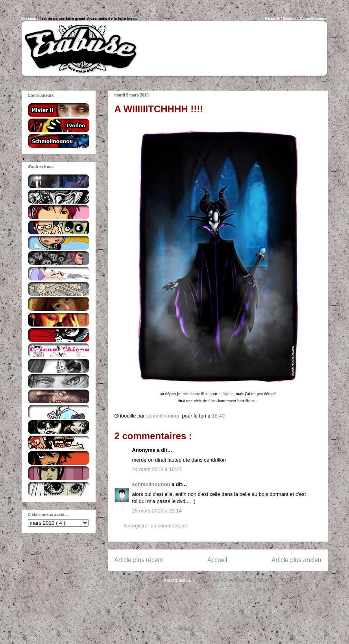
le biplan (226, 393)
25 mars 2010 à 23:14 (157, 511)
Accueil (217, 560)
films (213, 401)
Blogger (186, 628)
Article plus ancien (296, 560)
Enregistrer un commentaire (156, 526)
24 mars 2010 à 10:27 (157, 469)
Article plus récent (139, 560)
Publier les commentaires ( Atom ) (234, 580)
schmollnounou (152, 484)
